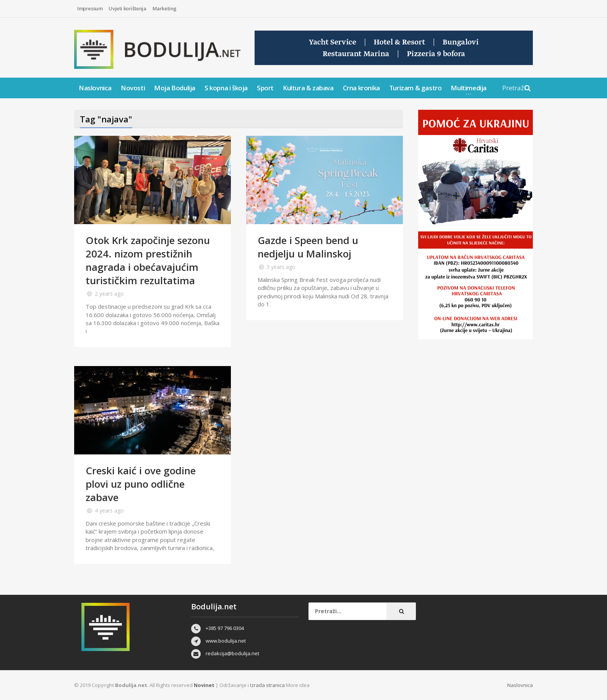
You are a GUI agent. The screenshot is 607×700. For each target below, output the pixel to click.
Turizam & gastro (415, 88)
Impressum (90, 8)
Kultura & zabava (308, 88)
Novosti (133, 88)
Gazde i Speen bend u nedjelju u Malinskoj (308, 247)
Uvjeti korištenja (127, 8)
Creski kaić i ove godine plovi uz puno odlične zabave (141, 484)
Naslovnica (95, 88)
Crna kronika (361, 88)
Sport (265, 88)
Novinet (204, 685)
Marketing (165, 8)
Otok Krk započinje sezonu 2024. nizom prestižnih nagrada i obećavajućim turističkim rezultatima (148, 260)
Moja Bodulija (175, 88)
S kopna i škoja (226, 88)
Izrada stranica (268, 685)
